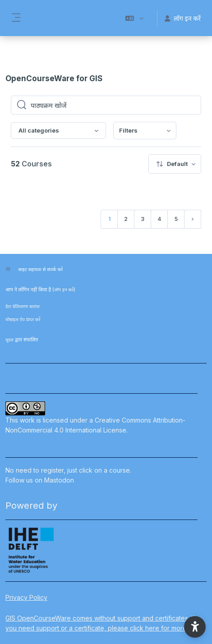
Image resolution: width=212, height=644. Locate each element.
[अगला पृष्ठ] (193, 219)
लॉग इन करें (64, 290)
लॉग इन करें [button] (183, 18)
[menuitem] (145, 131)
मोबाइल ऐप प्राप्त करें (23, 319)
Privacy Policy (26, 597)
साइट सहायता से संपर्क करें (41, 269)
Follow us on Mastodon (40, 480)
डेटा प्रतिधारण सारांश (23, 306)
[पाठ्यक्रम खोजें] (113, 105)
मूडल (9, 340)
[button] (134, 18)
